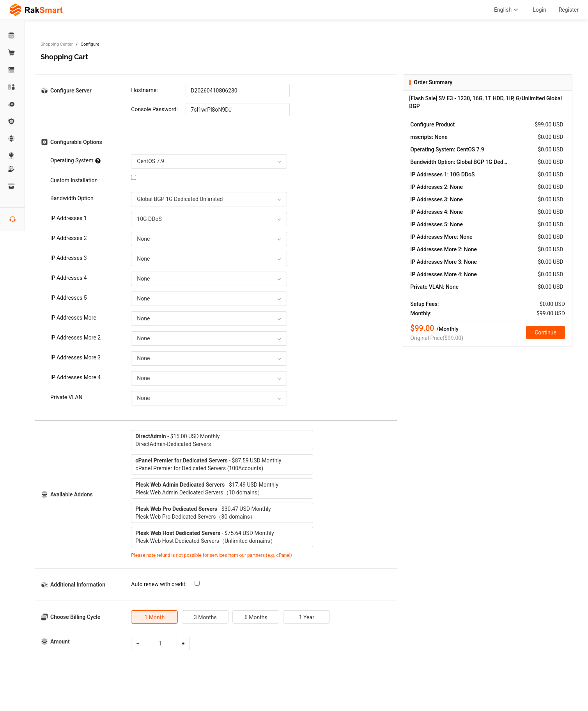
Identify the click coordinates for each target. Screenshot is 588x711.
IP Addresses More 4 (75, 377)
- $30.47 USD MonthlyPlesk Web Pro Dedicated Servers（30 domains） (203, 513)
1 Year (307, 617)
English (507, 10)
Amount (60, 642)
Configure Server (71, 91)
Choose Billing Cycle (75, 617)
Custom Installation (74, 180)
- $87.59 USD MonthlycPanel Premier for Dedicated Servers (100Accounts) (208, 464)
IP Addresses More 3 (75, 357)
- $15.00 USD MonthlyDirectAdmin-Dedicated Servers (177, 440)
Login (539, 10)
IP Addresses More (73, 318)
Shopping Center (57, 44)
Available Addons (72, 494)
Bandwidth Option (72, 198)
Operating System (75, 160)
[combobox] (209, 161)
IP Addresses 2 (69, 238)
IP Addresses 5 (69, 298)
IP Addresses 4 (69, 278)
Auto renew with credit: (159, 584)
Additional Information (78, 585)
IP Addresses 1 (69, 218)
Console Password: (154, 109)
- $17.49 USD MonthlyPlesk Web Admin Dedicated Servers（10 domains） (207, 489)
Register (569, 10)
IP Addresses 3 (69, 258)
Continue (545, 332)
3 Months (205, 617)
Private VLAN (66, 397)
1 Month (155, 617)
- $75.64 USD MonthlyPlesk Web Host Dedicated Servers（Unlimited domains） (205, 537)
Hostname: (144, 90)
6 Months (256, 617)
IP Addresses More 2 (75, 338)
